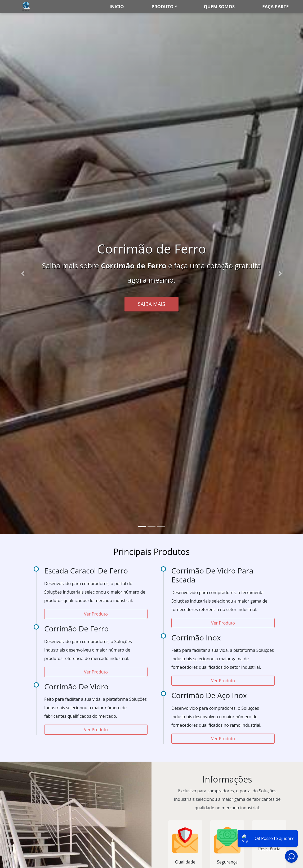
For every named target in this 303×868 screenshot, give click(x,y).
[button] (23, 274)
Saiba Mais (152, 304)
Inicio (117, 6)
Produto (162, 6)
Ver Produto (96, 614)
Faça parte (275, 6)
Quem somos (219, 6)
